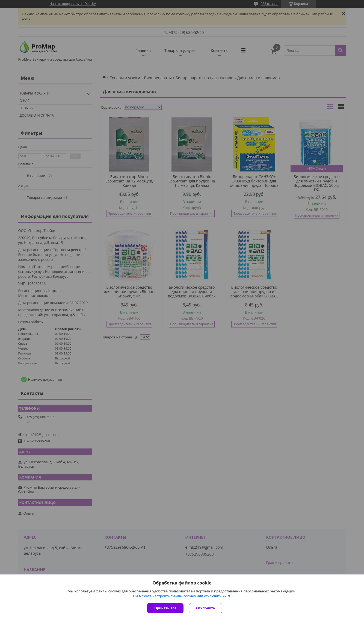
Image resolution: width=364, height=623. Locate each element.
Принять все (165, 608)
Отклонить (205, 608)
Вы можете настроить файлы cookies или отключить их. (180, 596)
